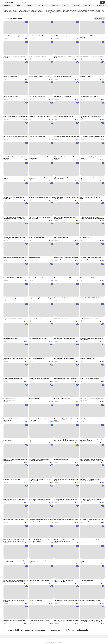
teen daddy (53, 12)
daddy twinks (77, 10)
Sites (66, 6)
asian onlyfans (85, 12)
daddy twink (33, 12)
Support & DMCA (50, 640)
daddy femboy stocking (23, 12)
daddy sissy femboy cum (38, 10)
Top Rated (29, 6)
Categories (55, 6)
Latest (18, 6)
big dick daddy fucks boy (43, 12)
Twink (8, 2)
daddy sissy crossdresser (94, 10)
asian (6, 10)
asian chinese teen (67, 10)
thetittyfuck (100, 6)
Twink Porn (7, 6)
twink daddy (97, 12)
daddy (10, 10)
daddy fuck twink (67, 12)
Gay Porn (76, 6)
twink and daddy (18, 10)
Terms (60, 640)
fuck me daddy (49, 10)
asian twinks (59, 12)
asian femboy (58, 10)
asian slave (84, 10)
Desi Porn (88, 6)
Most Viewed (42, 6)
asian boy (92, 12)
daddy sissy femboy (76, 12)
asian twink (26, 10)
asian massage (57, 13)
